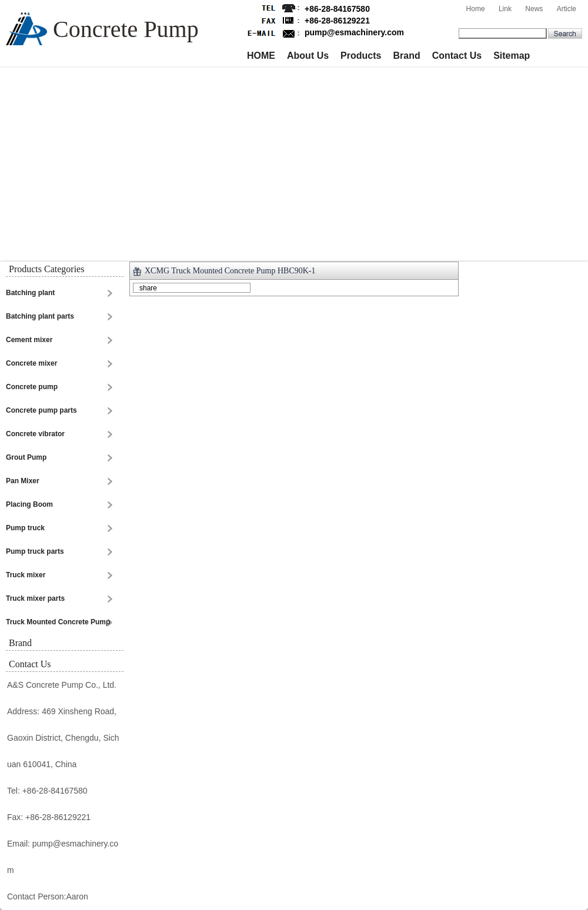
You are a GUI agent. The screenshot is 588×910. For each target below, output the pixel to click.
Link (505, 9)
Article (567, 9)
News (534, 9)
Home (476, 9)
